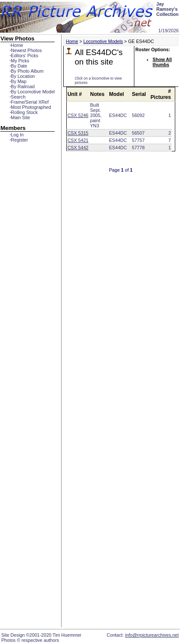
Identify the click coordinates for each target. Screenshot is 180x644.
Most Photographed (30, 107)
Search (17, 97)
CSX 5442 (78, 148)
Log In (17, 135)
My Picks (19, 61)
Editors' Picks (24, 55)
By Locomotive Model (32, 92)
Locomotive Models (103, 41)
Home (16, 45)
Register (19, 140)
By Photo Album (26, 71)
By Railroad (22, 86)
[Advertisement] (116, 357)
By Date (18, 66)
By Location (22, 76)
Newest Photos (26, 50)
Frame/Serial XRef (29, 102)
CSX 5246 (78, 115)
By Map (18, 81)
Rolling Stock (23, 112)
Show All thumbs (162, 62)
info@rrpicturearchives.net (152, 635)
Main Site (20, 117)
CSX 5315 (78, 133)
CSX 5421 (78, 140)
